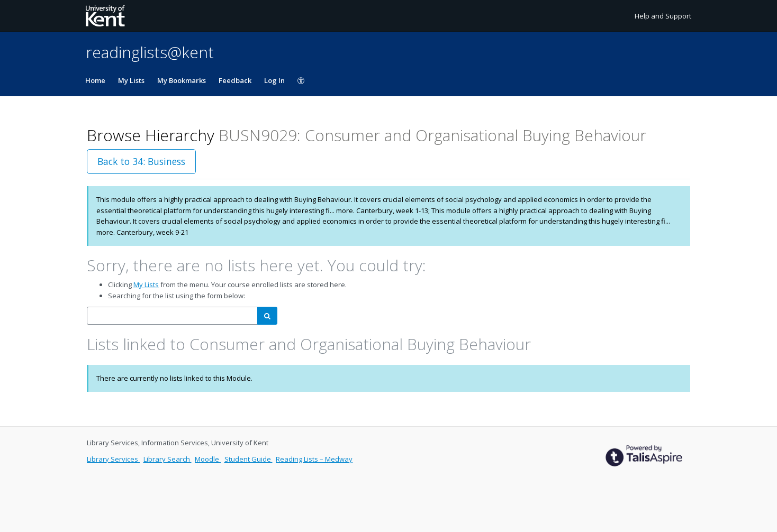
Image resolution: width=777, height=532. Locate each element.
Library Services (113, 459)
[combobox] (172, 316)
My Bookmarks (182, 80)
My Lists (131, 80)
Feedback (235, 80)
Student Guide (249, 459)
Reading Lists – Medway (314, 459)
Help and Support (663, 16)
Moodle (208, 459)
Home (95, 80)
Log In (274, 80)
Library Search (168, 459)
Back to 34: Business (141, 161)
